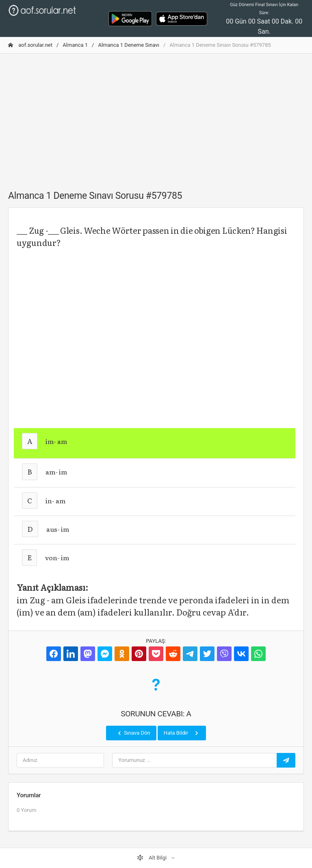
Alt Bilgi (152, 858)
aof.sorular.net (30, 45)
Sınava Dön (133, 733)
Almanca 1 (75, 45)
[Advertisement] (156, 117)
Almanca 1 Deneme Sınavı (129, 45)
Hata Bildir (182, 733)
